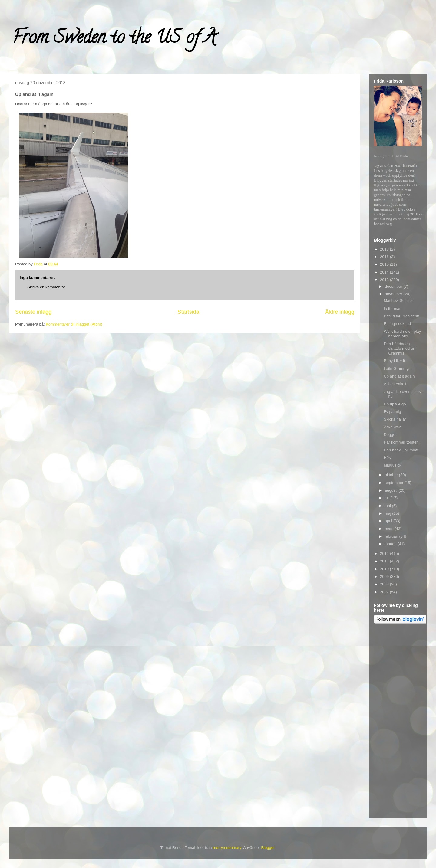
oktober (392, 475)
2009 (385, 576)
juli (388, 498)
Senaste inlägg (33, 312)
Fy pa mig (392, 412)
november (394, 294)
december (394, 286)
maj (389, 513)
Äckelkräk (392, 427)
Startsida (188, 312)
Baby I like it (394, 361)
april (389, 521)
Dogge (389, 435)
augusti (392, 490)
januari (391, 544)
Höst (388, 458)
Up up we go (395, 404)
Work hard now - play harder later (402, 334)
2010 (385, 569)
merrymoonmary (227, 848)
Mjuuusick (392, 465)
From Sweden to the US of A (114, 39)
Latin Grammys (397, 369)
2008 (385, 584)
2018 (385, 249)
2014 (385, 272)
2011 (385, 561)
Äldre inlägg (340, 312)
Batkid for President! (401, 316)
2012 (385, 554)
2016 (385, 257)
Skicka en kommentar (46, 287)
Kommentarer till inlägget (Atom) (74, 324)
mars (390, 529)
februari (392, 536)
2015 (385, 264)
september (395, 483)
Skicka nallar (395, 419)
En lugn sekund (397, 324)
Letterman (393, 308)
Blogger (268, 848)
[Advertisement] (398, 722)
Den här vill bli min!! (401, 450)
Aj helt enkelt (395, 384)
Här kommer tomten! (401, 442)
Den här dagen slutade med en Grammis (399, 349)
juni (388, 506)
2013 (385, 280)
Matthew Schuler (398, 301)
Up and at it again (399, 376)
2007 (385, 592)
